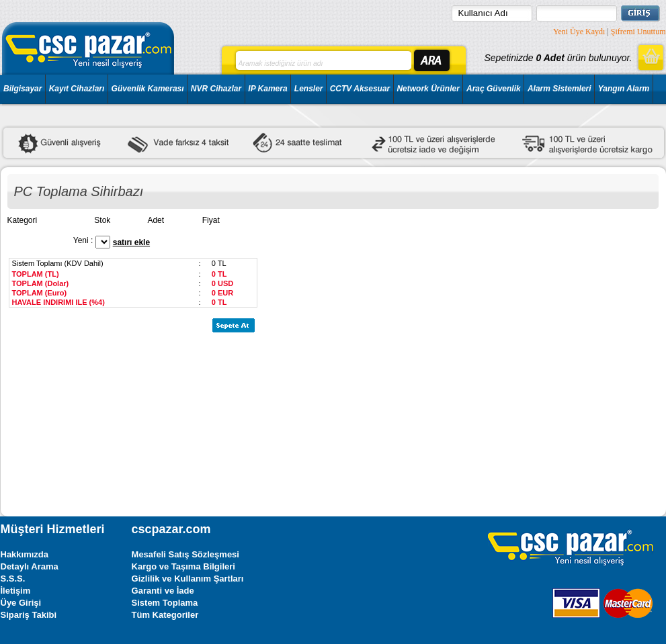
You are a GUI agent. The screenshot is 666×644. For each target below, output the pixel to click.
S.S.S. (13, 579)
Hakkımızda (25, 554)
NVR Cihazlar (216, 89)
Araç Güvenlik (494, 89)
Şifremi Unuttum (638, 32)
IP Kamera (267, 89)
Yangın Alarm (624, 89)
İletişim (16, 591)
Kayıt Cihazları (77, 89)
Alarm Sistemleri (559, 89)
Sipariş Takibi (29, 615)
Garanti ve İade (163, 591)
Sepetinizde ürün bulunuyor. (558, 58)
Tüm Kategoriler (165, 615)
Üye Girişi (21, 603)
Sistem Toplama (165, 603)
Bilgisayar (23, 89)
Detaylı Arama (30, 566)
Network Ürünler (428, 89)
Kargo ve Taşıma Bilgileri (183, 566)
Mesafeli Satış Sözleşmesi (185, 554)
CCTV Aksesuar (360, 89)
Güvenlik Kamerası (148, 89)
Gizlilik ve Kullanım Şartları (188, 579)
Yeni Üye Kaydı (579, 32)
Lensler (309, 89)
